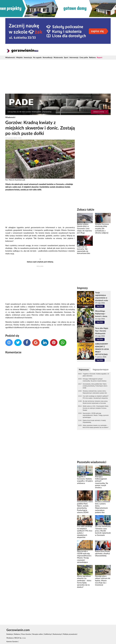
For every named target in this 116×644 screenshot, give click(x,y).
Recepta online (38, 634)
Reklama (92, 58)
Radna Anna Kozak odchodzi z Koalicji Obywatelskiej (94, 421)
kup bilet (100, 306)
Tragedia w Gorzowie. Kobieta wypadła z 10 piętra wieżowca (96, 375)
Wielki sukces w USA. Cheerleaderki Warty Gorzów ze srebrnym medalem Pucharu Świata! (95, 408)
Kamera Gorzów (12, 642)
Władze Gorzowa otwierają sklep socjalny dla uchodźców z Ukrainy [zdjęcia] (102, 228)
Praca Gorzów (26, 634)
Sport (66, 58)
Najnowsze (84, 370)
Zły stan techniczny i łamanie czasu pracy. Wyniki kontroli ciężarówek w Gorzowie (95, 402)
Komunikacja (48, 58)
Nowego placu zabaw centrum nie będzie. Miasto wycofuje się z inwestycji (103, 581)
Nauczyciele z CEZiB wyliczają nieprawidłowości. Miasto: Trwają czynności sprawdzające (96, 415)
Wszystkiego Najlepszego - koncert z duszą (101, 314)
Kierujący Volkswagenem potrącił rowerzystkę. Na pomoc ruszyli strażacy (95, 380)
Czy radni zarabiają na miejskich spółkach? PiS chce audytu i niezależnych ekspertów (96, 397)
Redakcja (10, 634)
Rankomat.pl (57, 634)
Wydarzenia (58, 58)
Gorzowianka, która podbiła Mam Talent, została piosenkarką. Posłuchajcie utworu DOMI (95, 386)
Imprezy (82, 288)
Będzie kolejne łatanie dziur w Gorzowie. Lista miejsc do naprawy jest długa (84, 228)
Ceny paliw (84, 58)
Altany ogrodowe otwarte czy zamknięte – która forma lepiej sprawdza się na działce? (96, 426)
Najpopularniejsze (101, 370)
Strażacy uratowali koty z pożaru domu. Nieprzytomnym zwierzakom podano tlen (95, 392)
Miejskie (19, 58)
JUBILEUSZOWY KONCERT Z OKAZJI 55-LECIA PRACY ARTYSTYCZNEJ (102, 349)
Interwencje (74, 58)
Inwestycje (28, 58)
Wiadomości (10, 58)
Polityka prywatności (70, 634)
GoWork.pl (48, 634)
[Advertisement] (58, 77)
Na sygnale (37, 58)
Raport (100, 58)
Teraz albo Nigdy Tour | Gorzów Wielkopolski (102, 331)
